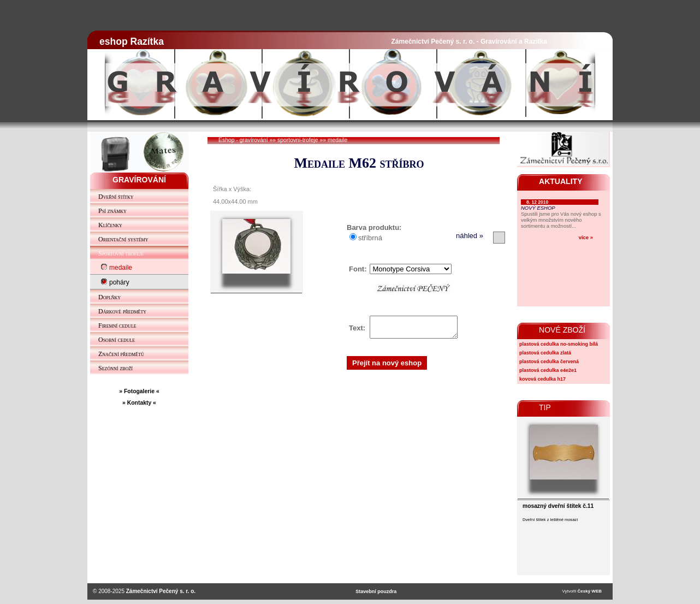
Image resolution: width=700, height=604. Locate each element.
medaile (337, 140)
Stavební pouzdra (376, 591)
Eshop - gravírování (243, 140)
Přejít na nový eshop (387, 366)
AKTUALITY (561, 181)
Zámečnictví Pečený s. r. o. (161, 591)
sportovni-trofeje (298, 140)
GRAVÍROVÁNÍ (139, 180)
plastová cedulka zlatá (545, 353)
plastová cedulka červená (549, 362)
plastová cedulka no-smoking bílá (559, 344)
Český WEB (590, 591)
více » (586, 237)
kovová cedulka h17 (542, 379)
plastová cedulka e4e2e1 (548, 370)
